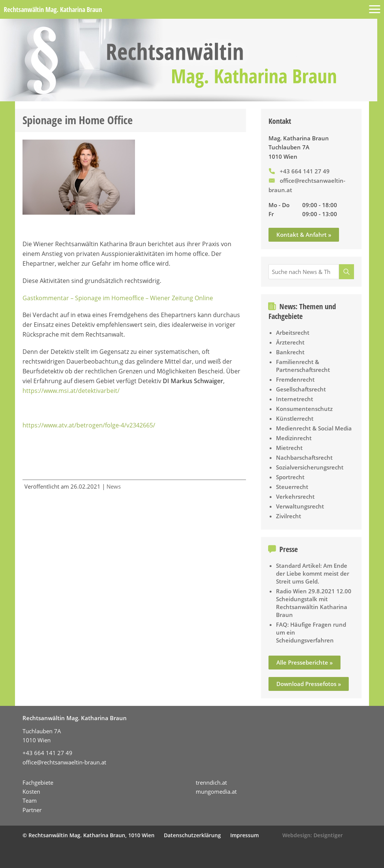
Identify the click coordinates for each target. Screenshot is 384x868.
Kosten (31, 791)
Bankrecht (290, 352)
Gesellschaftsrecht (301, 389)
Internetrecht (295, 399)
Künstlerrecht (295, 418)
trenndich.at (211, 782)
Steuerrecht (292, 487)
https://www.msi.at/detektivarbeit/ (71, 391)
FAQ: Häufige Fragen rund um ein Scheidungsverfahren (311, 632)
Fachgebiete (38, 782)
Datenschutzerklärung (192, 835)
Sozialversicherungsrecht (310, 467)
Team (30, 800)
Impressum (244, 835)
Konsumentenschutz (304, 409)
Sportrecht (290, 477)
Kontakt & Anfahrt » (304, 235)
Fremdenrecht (295, 379)
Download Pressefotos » (309, 684)
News (114, 486)
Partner (32, 810)
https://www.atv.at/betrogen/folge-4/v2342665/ (89, 425)
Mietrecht (289, 448)
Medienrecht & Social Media (314, 428)
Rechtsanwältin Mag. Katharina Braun (53, 9)
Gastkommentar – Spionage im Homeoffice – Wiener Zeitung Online (118, 298)
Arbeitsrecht (293, 332)
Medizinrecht (294, 438)
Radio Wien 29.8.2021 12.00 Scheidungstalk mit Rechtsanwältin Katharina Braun (314, 603)
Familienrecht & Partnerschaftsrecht (303, 366)
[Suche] (346, 272)
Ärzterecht (290, 342)
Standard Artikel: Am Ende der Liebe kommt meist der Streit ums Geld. (313, 573)
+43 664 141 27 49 (305, 171)
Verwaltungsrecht (300, 506)
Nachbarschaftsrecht (304, 457)
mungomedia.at (216, 791)
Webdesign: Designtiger (313, 835)
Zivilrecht (289, 516)
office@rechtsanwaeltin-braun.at (64, 762)
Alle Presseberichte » (304, 662)
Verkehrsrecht (295, 496)
